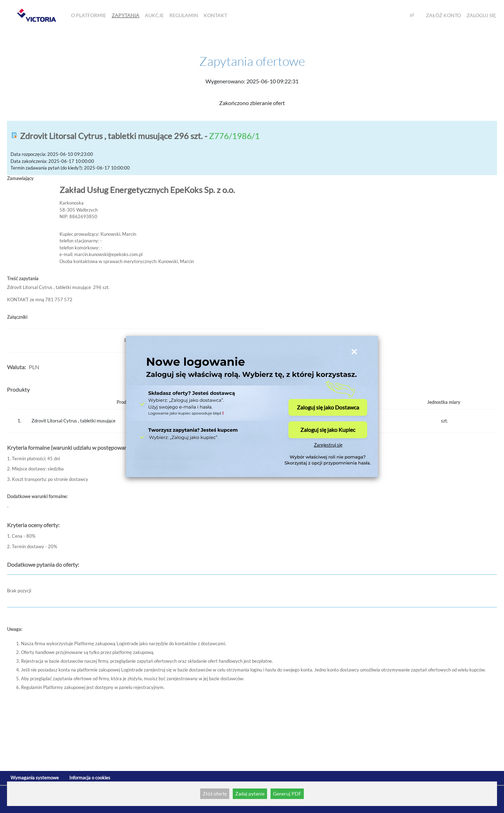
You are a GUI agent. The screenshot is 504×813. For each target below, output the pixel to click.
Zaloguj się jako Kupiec (328, 430)
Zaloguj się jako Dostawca (328, 407)
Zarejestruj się (328, 445)
